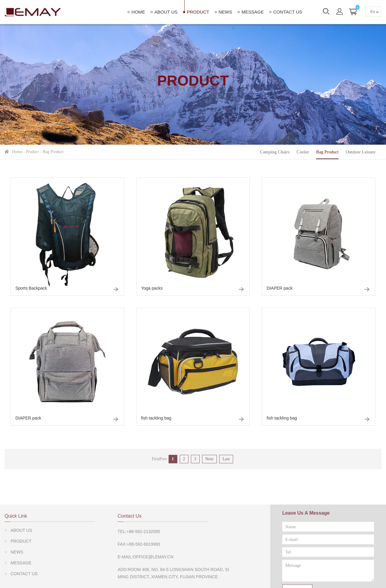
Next (209, 464)
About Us (166, 12)
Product (198, 12)
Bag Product (53, 152)
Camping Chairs (275, 152)
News (225, 12)
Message (253, 12)
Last (226, 464)
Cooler (303, 152)
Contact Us (288, 12)
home (138, 12)
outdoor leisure (361, 152)
